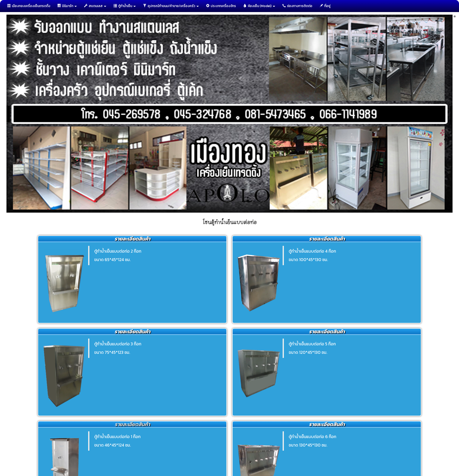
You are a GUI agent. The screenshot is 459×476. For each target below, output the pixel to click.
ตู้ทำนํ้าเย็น (125, 6)
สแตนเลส (95, 6)
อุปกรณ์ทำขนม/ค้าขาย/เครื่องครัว (171, 6)
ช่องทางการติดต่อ (297, 6)
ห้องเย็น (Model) (259, 6)
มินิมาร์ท (67, 6)
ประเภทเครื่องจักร (221, 6)
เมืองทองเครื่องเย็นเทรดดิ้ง (29, 6)
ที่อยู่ (325, 6)
